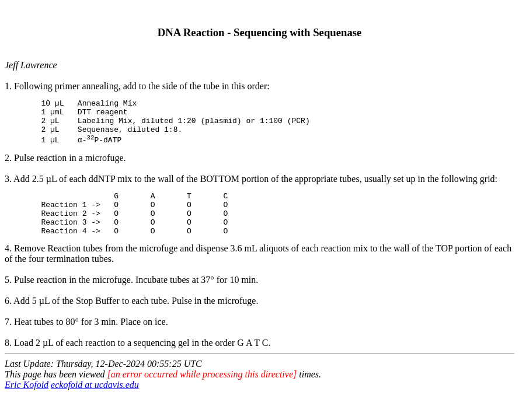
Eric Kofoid (27, 402)
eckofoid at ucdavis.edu (95, 402)
